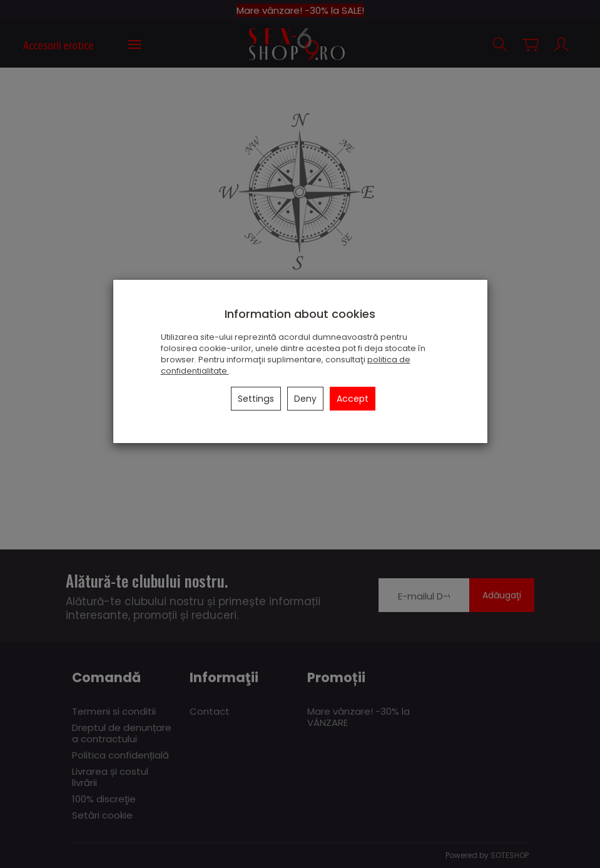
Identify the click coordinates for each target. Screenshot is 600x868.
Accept (353, 399)
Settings (256, 399)
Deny (305, 399)
